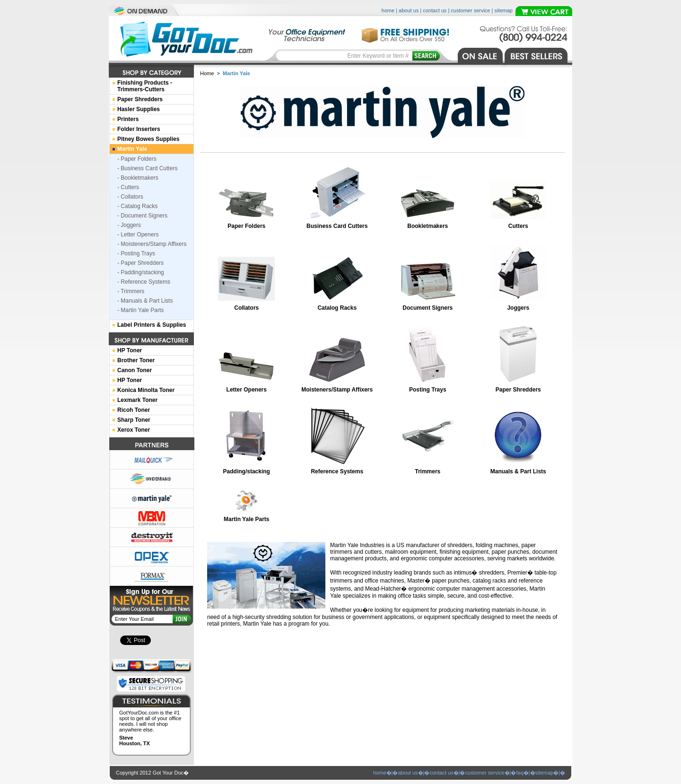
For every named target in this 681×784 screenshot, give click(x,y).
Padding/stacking (247, 471)
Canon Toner (135, 370)
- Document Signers (142, 216)
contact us (435, 10)
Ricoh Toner (134, 410)
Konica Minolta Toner (146, 390)
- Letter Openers (138, 235)
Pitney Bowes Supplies (148, 139)
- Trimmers (131, 291)
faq (519, 773)
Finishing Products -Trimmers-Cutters (145, 86)
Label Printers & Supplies (152, 325)
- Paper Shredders (140, 263)
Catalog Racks (337, 308)
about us (409, 10)
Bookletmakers (428, 226)
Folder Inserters (139, 129)
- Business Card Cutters (147, 168)
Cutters (518, 226)
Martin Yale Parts (247, 519)
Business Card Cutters (337, 226)
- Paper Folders (137, 159)
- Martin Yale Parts (140, 310)
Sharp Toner (134, 420)
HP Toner (130, 350)
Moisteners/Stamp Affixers (337, 390)
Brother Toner (136, 360)
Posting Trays (428, 390)
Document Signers (428, 308)
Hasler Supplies (139, 109)
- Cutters (128, 187)
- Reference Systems (144, 282)
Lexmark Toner (137, 400)
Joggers (518, 308)
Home (207, 73)
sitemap (503, 10)
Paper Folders (246, 226)
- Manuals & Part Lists (145, 301)
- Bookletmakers (138, 178)
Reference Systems (337, 471)
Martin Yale (132, 149)
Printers (128, 119)
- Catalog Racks (137, 206)
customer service (470, 10)
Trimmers (428, 471)
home (388, 10)
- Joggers (129, 225)
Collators (246, 308)
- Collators (130, 197)
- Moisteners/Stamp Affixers (152, 244)
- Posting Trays (136, 253)
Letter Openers (247, 390)
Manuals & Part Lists (518, 471)
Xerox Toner (134, 430)
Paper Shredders (518, 390)
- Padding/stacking (141, 272)
